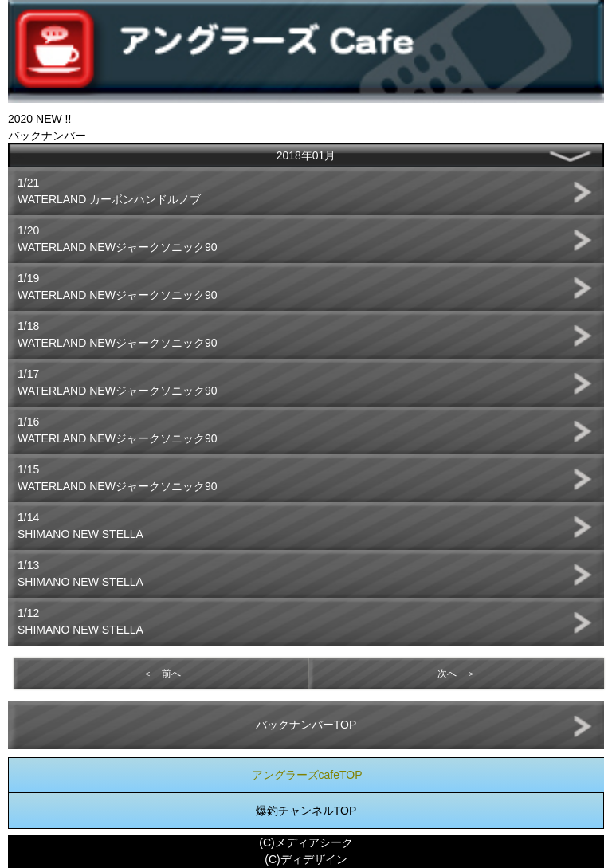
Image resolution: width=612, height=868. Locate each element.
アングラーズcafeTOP (307, 775)
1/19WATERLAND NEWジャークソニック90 (117, 287)
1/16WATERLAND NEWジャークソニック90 (117, 430)
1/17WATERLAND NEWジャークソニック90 (117, 382)
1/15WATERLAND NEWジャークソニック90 (117, 478)
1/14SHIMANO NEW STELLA (80, 526)
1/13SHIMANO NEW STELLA (80, 573)
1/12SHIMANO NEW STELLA (80, 621)
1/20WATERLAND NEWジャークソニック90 (117, 239)
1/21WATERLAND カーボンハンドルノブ (109, 191)
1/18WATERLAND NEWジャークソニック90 (117, 334)
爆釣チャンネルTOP (306, 811)
